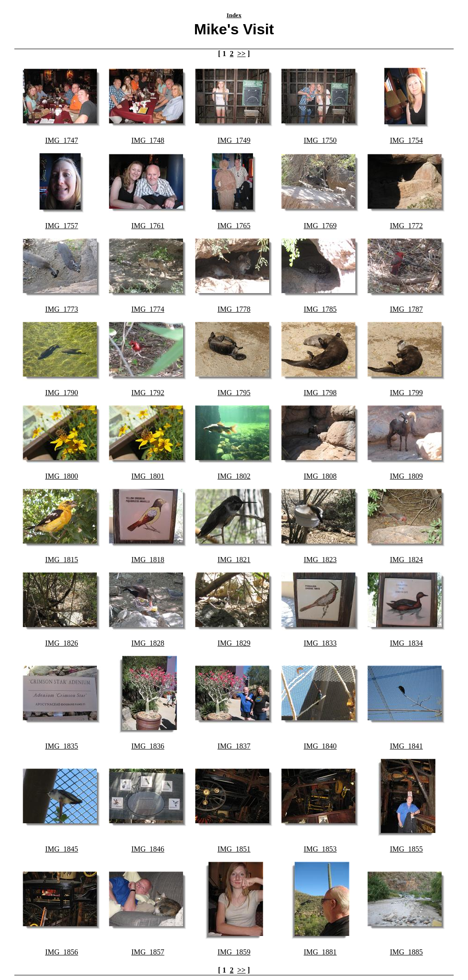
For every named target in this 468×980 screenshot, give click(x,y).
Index (234, 15)
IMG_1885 (406, 952)
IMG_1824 (406, 560)
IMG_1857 (148, 952)
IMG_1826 (61, 643)
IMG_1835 (61, 746)
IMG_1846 (148, 849)
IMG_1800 (61, 476)
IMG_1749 (234, 140)
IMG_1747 (61, 140)
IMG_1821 (234, 560)
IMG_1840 (320, 746)
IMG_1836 (148, 746)
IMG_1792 (148, 393)
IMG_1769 (320, 226)
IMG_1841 (406, 746)
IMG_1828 (148, 643)
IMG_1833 (320, 643)
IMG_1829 (234, 643)
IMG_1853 (320, 849)
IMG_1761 (148, 226)
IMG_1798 (320, 393)
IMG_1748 (148, 140)
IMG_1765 (234, 226)
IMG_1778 (234, 309)
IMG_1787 (406, 309)
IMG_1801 (148, 476)
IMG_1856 (61, 952)
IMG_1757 (61, 226)
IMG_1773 (61, 309)
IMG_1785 (320, 309)
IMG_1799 (406, 393)
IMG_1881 (320, 952)
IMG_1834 (406, 643)
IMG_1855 (406, 849)
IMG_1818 (148, 560)
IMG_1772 (406, 226)
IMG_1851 (234, 849)
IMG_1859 (234, 952)
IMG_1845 (61, 849)
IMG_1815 (61, 560)
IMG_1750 (320, 140)
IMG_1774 (148, 309)
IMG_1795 (234, 393)
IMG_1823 (320, 560)
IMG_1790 (61, 393)
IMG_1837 (234, 746)
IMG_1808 (320, 476)
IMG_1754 (406, 140)
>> (241, 54)
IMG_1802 (234, 476)
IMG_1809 (406, 476)
